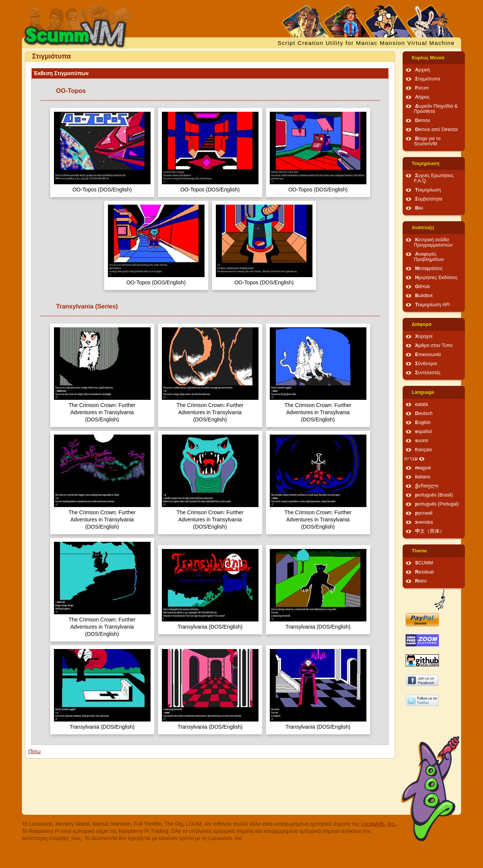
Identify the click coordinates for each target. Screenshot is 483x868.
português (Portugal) (437, 504)
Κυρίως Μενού (428, 58)
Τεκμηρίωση (425, 163)
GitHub (422, 287)
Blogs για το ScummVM (427, 141)
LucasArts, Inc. (379, 824)
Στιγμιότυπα (428, 79)
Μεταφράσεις (429, 268)
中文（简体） (430, 531)
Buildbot (424, 296)
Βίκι (419, 208)
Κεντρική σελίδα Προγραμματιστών (433, 242)
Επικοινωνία (428, 355)
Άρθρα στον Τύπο (434, 345)
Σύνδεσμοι (426, 364)
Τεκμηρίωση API (432, 305)
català (421, 404)
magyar (423, 468)
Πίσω (35, 751)
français (424, 450)
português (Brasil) (434, 495)
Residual (424, 572)
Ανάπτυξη (423, 228)
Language (423, 392)
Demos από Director (437, 130)
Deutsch (424, 413)
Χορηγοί (424, 336)
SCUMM (424, 563)
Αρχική (422, 70)
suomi (421, 441)
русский (424, 513)
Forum (422, 88)
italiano (423, 477)
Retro (421, 581)
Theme (419, 551)
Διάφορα (422, 324)
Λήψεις (422, 97)
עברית (411, 459)
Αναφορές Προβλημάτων (429, 257)
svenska (424, 522)
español (423, 432)
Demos (423, 120)
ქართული (427, 486)
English (423, 422)
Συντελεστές (428, 373)
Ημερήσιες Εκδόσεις (436, 278)
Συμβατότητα (429, 199)
